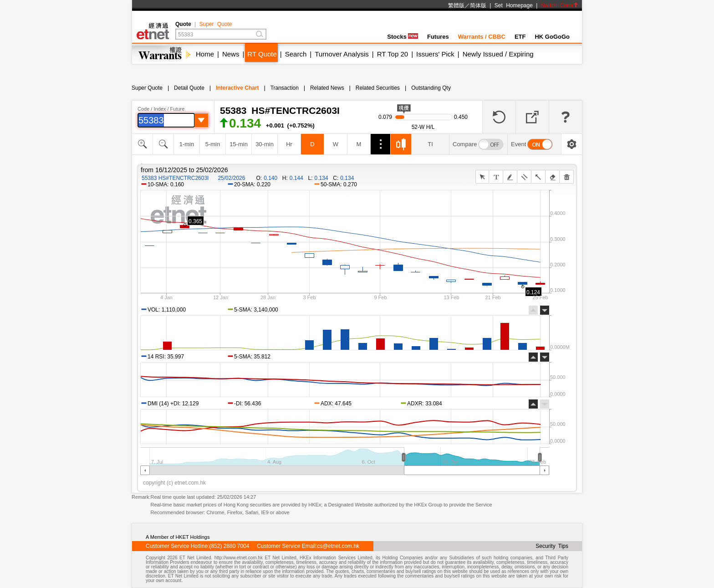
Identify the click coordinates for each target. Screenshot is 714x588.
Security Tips (552, 546)
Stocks (403, 37)
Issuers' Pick (435, 54)
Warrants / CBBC (482, 37)
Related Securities (378, 88)
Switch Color (560, 5)
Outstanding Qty (431, 88)
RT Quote (262, 54)
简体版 (478, 5)
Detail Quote (189, 88)
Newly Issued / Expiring (498, 54)
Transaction (285, 88)
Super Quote (215, 24)
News (231, 54)
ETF (520, 37)
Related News (327, 88)
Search (296, 54)
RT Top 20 (393, 54)
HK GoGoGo (552, 37)
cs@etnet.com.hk (338, 546)
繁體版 (456, 5)
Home (205, 54)
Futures (438, 37)
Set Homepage (514, 5)
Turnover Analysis (342, 54)
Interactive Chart (237, 88)
